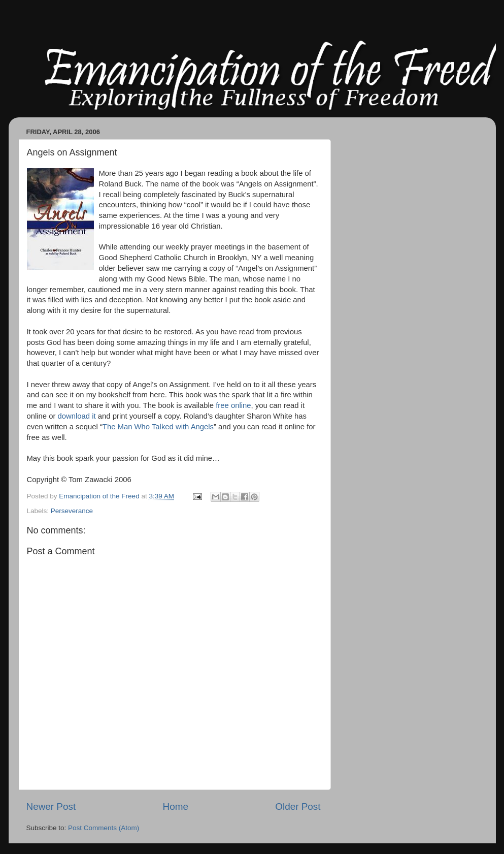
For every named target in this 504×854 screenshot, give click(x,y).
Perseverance (72, 511)
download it (77, 416)
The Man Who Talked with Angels (158, 427)
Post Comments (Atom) (104, 828)
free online (233, 405)
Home (176, 806)
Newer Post (51, 806)
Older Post (298, 806)
